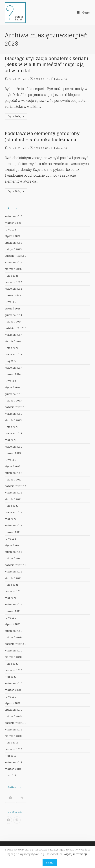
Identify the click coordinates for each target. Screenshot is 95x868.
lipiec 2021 (12, 585)
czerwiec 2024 (13, 355)
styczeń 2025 (13, 309)
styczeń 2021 (13, 624)
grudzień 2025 (13, 243)
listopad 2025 (13, 249)
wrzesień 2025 (13, 263)
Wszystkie (62, 79)
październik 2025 (15, 256)
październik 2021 (15, 565)
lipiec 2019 (12, 743)
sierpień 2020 (13, 657)
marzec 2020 (13, 690)
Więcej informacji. (76, 854)
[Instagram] (21, 798)
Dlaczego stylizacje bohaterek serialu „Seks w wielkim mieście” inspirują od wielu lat (46, 65)
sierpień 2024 (13, 342)
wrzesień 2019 (13, 730)
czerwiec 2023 (13, 434)
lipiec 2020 (12, 664)
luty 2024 (10, 381)
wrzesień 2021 (13, 572)
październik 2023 (15, 407)
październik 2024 (15, 328)
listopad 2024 (13, 322)
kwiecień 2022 (13, 526)
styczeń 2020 (13, 703)
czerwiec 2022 (13, 513)
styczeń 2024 (13, 387)
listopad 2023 (13, 401)
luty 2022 (10, 539)
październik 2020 (15, 644)
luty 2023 (10, 460)
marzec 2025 (13, 295)
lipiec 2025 (12, 276)
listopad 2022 (13, 480)
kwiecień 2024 (13, 368)
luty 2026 (10, 230)
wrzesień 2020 (13, 651)
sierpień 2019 (13, 736)
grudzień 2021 (13, 552)
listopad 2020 (13, 637)
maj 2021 (11, 598)
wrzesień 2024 (13, 335)
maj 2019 (11, 756)
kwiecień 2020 (13, 684)
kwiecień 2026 (13, 216)
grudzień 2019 (13, 710)
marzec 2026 (13, 223)
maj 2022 (11, 519)
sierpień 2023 (13, 420)
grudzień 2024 (13, 315)
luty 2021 (10, 618)
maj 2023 (11, 440)
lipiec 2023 (12, 427)
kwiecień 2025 (13, 289)
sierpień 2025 (13, 269)
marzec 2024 (13, 374)
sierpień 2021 (13, 578)
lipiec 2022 (12, 506)
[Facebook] (10, 798)
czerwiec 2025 (13, 282)
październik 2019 (15, 723)
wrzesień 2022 (13, 493)
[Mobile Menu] (84, 12)
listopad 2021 (13, 558)
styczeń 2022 (13, 545)
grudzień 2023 (13, 394)
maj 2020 (11, 677)
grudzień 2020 (13, 631)
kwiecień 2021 (13, 605)
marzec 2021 (13, 611)
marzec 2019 (13, 769)
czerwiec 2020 (13, 670)
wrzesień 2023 (13, 414)
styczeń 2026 (13, 236)
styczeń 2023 (13, 466)
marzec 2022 (13, 532)
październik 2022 (15, 486)
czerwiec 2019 (13, 749)
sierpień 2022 (13, 499)
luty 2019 (10, 776)
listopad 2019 (13, 716)
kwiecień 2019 (13, 763)
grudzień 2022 (13, 473)
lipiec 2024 (12, 348)
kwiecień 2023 (13, 447)
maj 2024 (11, 361)
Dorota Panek (18, 79)
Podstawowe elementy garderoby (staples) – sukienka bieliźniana (42, 137)
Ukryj (50, 863)
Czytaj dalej (17, 117)
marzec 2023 (13, 453)
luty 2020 (10, 697)
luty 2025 (10, 302)
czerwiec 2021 (13, 591)
